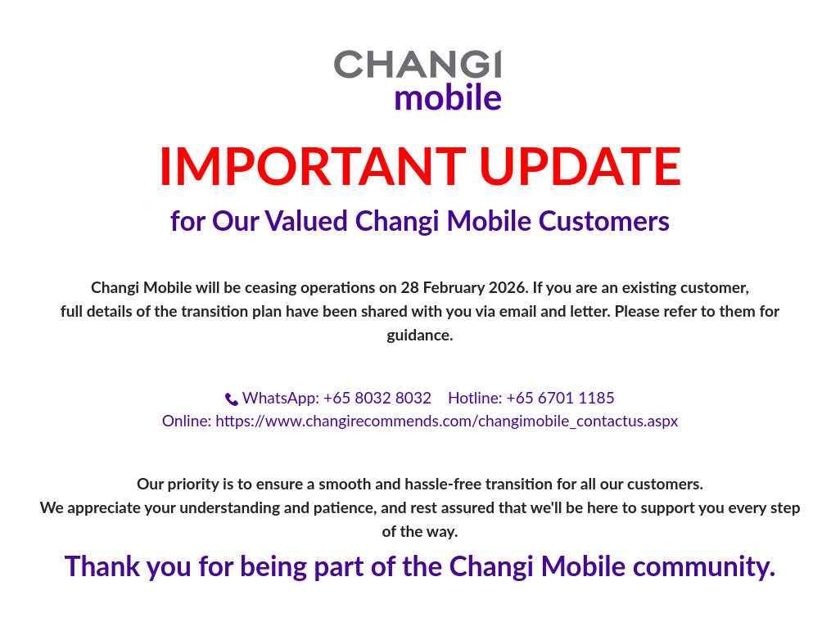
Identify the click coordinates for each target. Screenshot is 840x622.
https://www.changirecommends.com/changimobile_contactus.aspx (447, 420)
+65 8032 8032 (377, 397)
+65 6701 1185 (561, 397)
